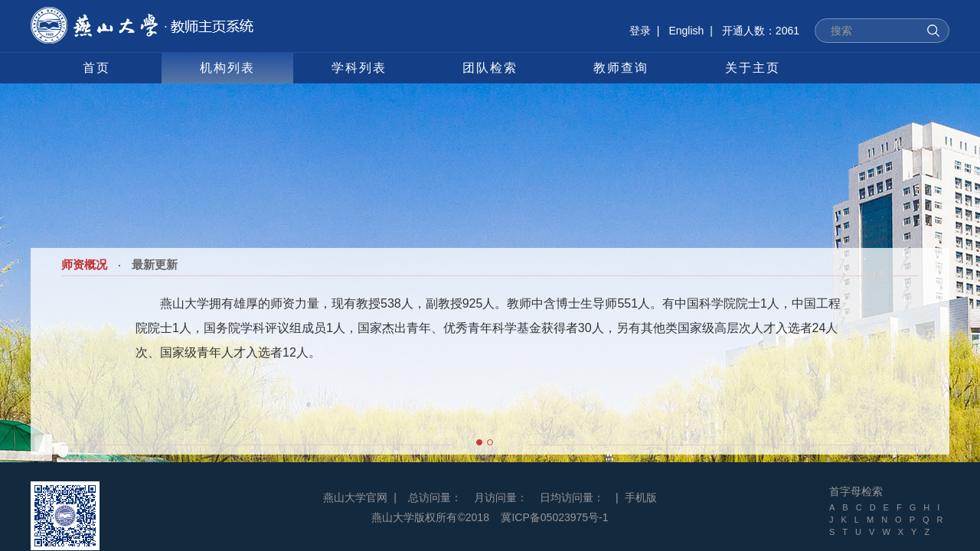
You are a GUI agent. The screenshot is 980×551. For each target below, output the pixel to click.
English (686, 31)
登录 (640, 31)
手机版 (641, 497)
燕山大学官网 (355, 497)
